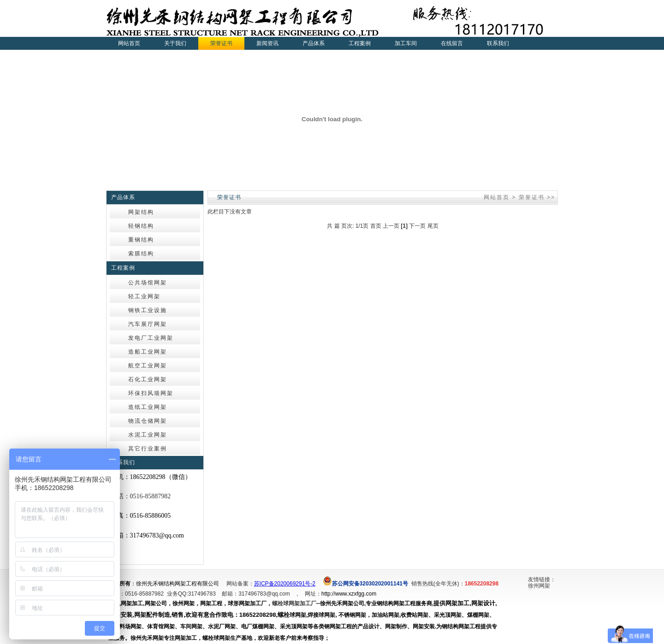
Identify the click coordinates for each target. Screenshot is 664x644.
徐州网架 (539, 586)
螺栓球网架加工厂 (294, 603)
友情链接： (542, 579)
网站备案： (240, 584)
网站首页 (129, 43)
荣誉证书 (532, 197)
